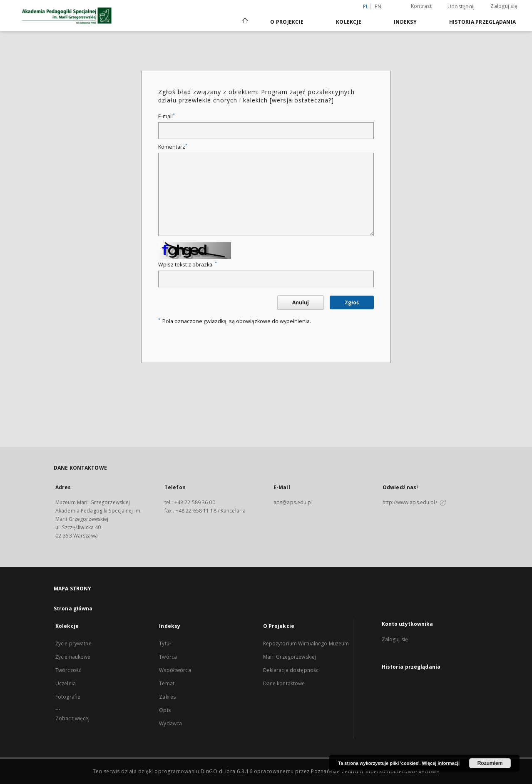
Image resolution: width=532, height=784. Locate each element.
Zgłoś (352, 302)
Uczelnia (66, 683)
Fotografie (68, 697)
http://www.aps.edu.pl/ (414, 502)
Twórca (168, 657)
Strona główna (73, 609)
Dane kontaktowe (284, 683)
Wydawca (170, 723)
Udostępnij (461, 7)
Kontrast (421, 6)
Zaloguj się (504, 6)
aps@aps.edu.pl (293, 502)
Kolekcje (349, 22)
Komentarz (173, 147)
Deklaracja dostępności (292, 670)
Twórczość (68, 670)
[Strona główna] (245, 22)
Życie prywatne (73, 643)
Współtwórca (175, 670)
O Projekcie (287, 22)
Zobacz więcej (73, 718)
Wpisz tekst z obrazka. (188, 265)
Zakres (167, 697)
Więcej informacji (441, 763)
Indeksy (405, 22)
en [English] (378, 6)
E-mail (167, 116)
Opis (165, 710)
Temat (167, 683)
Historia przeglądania (482, 22)
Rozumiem (490, 763)
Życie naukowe (73, 657)
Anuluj (301, 302)
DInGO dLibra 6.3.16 (227, 771)
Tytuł (165, 643)
